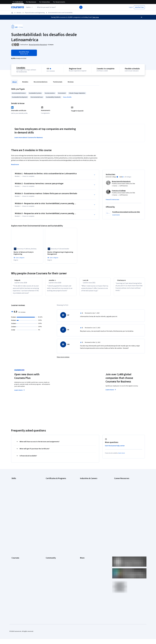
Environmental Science (19, 93)
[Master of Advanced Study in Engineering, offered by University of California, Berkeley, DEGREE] (27, 252)
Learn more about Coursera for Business (29, 138)
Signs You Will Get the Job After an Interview (127, 508)
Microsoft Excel (16, 500)
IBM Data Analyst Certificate (54, 497)
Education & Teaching (86, 491)
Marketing (83, 509)
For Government (16, 552)
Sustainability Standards (53, 97)
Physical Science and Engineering (35, 13)
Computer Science (86, 485)
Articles (82, 543)
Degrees (14, 546)
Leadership (15, 529)
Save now (96, 17)
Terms (82, 529)
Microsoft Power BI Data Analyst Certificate (58, 506)
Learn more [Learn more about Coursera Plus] (20, 391)
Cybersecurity (16, 485)
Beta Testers (50, 529)
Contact (82, 540)
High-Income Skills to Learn (122, 490)
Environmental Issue (37, 97)
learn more (122, 454)
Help (81, 534)
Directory (83, 546)
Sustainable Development (20, 97)
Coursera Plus (16, 537)
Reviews (71, 82)
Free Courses (16, 564)
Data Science (84, 488)
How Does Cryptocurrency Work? (124, 493)
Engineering (84, 494)
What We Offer (16, 526)
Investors (83, 526)
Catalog (14, 534)
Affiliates (83, 549)
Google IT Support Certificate (55, 488)
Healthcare (83, 500)
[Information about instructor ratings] (117, 177)
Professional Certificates (19, 540)
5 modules (21, 68)
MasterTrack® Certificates (19, 543)
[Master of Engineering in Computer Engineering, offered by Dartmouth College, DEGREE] (95, 253)
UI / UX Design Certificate (53, 509)
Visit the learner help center (115, 447)
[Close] (141, 17)
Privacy (82, 532)
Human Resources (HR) (87, 503)
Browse (19, 13)
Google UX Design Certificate (54, 494)
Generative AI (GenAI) (18, 497)
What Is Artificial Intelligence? (123, 511)
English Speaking (17, 494)
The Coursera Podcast (52, 534)
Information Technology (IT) (88, 506)
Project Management (18, 506)
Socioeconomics (50, 93)
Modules (25, 82)
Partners (48, 526)
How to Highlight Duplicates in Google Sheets (128, 496)
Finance (82, 497)
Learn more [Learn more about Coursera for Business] (111, 391)
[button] (131, 7)
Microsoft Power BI (17, 503)
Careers (14, 532)
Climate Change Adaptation (77, 93)
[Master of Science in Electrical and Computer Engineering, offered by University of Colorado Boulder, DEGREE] (129, 253)
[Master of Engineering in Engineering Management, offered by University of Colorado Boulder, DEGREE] (61, 253)
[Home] (12, 13)
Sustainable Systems (35, 93)
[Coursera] (17, 7)
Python (14, 509)
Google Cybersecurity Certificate (56, 482)
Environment (62, 93)
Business (83, 482)
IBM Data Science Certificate (54, 500)
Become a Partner (17, 558)
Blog (47, 532)
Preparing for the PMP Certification (125, 505)
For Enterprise (16, 549)
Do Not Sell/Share (85, 555)
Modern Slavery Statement (88, 552)
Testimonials (58, 82)
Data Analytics (16, 488)
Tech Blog (49, 537)
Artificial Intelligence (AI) (19, 482)
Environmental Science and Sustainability (60, 13)
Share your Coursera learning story (22, 567)
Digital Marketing (17, 491)
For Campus (15, 555)
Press (82, 523)
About (15, 82)
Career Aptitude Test (121, 482)
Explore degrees (67, 387)
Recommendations (41, 82)
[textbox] (59, 7)
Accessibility (84, 537)
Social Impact (16, 561)
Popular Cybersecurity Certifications (125, 502)
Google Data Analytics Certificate (56, 485)
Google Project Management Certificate (58, 491)
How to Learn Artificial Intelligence (124, 499)
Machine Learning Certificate (54, 503)
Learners (48, 523)
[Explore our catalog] (30, 7)
